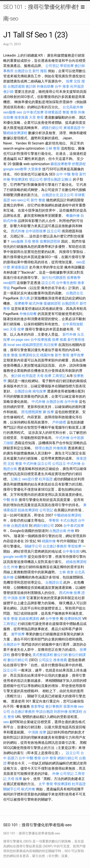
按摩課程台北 (29, 355)
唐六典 (25, 298)
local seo (14, 345)
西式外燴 (18, 231)
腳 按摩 (48, 412)
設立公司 (67, 195)
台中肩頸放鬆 (73, 324)
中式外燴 (38, 402)
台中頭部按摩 (36, 231)
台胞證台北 (23, 71)
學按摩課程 (20, 179)
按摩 (69, 81)
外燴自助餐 (45, 86)
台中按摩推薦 (41, 340)
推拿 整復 (11, 355)
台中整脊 (52, 619)
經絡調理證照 (32, 345)
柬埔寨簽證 (72, 128)
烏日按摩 (50, 345)
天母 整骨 (32, 241)
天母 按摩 (17, 329)
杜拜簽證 (77, 86)
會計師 (31, 86)
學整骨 (54, 520)
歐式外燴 (36, 303)
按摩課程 (75, 712)
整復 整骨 (70, 112)
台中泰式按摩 (33, 112)
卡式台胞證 (69, 520)
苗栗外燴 (70, 706)
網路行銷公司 (52, 128)
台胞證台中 (12, 644)
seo (19, 112)
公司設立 (59, 464)
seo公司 (24, 200)
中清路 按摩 (17, 598)
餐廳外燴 (73, 216)
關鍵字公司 (33, 546)
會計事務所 (54, 706)
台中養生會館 (66, 283)
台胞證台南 (23, 391)
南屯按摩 (39, 391)
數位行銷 (61, 655)
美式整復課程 (43, 655)
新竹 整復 (38, 200)
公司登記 (52, 66)
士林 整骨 (53, 148)
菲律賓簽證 (53, 112)
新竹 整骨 (62, 355)
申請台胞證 (44, 712)
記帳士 (67, 179)
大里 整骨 (36, 117)
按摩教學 (74, 278)
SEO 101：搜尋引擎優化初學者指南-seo (42, 13)
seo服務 (9, 112)
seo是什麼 (30, 479)
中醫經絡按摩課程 (68, 515)
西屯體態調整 (32, 412)
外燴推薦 (60, 448)
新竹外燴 (69, 334)
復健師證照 (52, 303)
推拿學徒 (38, 706)
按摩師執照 (73, 619)
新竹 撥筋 (40, 71)
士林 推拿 (66, 572)
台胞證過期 (16, 86)
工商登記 (59, 376)
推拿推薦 (21, 117)
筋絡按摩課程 (28, 510)
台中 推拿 (62, 86)
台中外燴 (71, 402)
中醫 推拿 (11, 500)
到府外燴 (61, 712)
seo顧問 (9, 283)
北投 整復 (15, 464)
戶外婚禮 (59, 422)
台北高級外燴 (73, 107)
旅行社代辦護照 (54, 278)
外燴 (71, 531)
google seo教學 (15, 169)
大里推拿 (35, 169)
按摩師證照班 (50, 241)
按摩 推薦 (59, 340)
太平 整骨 (46, 784)
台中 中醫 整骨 (67, 174)
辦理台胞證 (52, 179)
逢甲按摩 (77, 355)
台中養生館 (71, 551)
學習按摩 (67, 66)
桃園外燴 (47, 355)
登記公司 (36, 179)
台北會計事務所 (55, 546)
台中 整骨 (49, 758)
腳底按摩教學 (61, 164)
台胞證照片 (70, 303)
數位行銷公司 (18, 660)
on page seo (20, 340)
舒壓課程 (79, 164)
